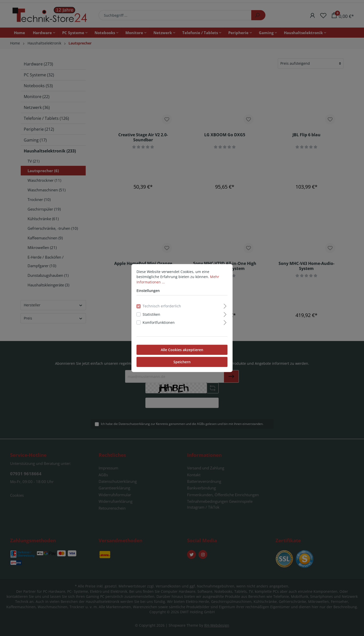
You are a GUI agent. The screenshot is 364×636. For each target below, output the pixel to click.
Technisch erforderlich (162, 306)
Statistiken (151, 314)
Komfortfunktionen (159, 322)
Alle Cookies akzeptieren (182, 349)
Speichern (182, 362)
